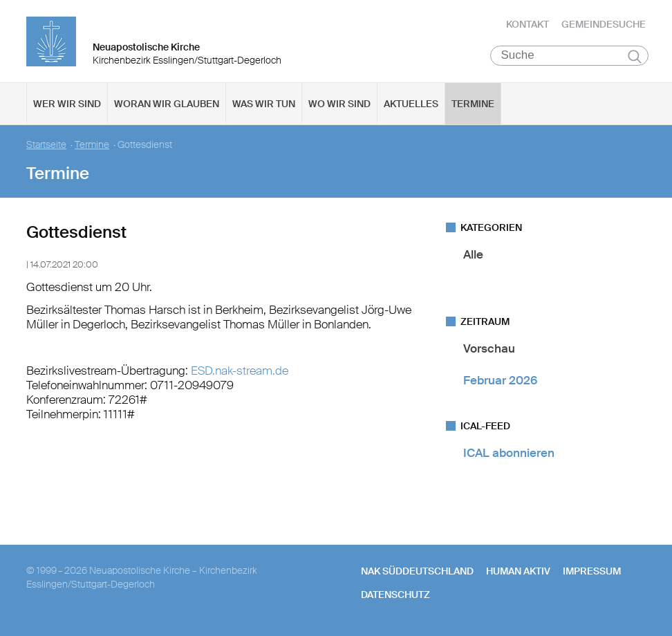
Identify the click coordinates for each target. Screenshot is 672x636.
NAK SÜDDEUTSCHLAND (417, 572)
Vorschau (489, 349)
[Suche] (569, 56)
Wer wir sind (67, 104)
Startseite (46, 146)
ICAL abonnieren (509, 453)
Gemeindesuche (604, 24)
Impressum (592, 572)
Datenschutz (395, 595)
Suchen (635, 57)
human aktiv (518, 572)
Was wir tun (264, 104)
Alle (473, 255)
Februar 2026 (500, 380)
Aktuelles (411, 104)
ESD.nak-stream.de (240, 371)
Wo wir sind (339, 104)
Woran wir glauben (167, 104)
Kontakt (528, 24)
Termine (473, 104)
